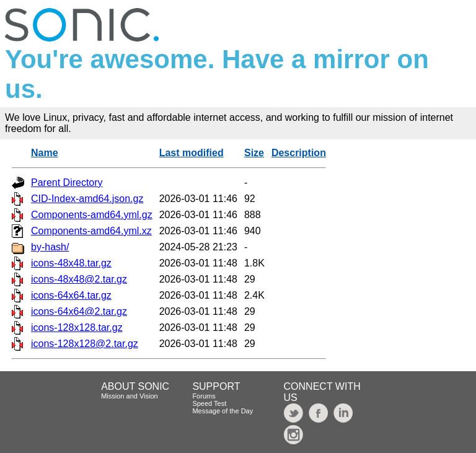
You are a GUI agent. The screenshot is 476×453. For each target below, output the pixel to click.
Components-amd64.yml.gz (92, 215)
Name (45, 153)
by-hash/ (50, 247)
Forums (204, 396)
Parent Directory (67, 183)
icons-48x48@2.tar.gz (79, 279)
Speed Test (209, 403)
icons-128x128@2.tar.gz (85, 344)
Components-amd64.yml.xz (91, 231)
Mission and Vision (130, 396)
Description (299, 153)
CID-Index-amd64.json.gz (87, 199)
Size (254, 153)
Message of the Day (223, 411)
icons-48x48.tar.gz (71, 263)
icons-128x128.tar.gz (77, 328)
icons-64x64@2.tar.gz (79, 311)
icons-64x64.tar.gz (71, 295)
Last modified (192, 153)
